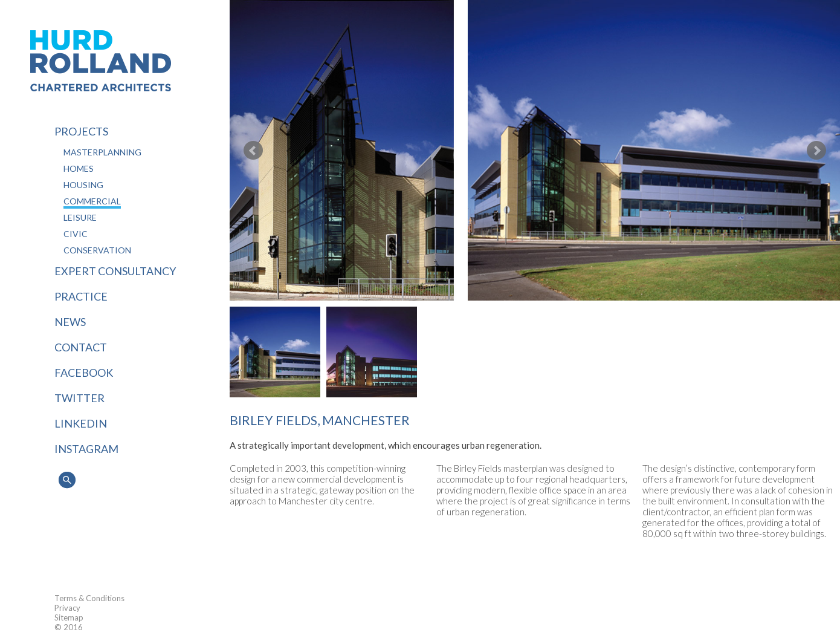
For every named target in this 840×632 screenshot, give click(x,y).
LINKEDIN (81, 423)
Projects (81, 131)
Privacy (67, 608)
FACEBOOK (84, 373)
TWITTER (79, 398)
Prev (253, 151)
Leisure (80, 217)
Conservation (97, 250)
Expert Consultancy (115, 271)
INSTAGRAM (86, 449)
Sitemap (69, 617)
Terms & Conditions (89, 598)
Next (816, 151)
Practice (81, 296)
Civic (76, 234)
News (70, 322)
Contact (81, 347)
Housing (83, 185)
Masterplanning (102, 152)
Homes (79, 168)
